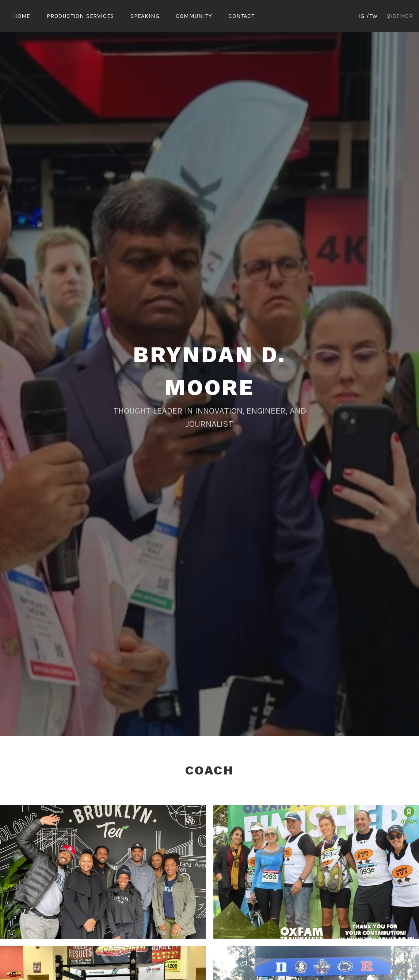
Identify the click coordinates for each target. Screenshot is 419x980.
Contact (241, 16)
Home (22, 16)
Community (194, 16)
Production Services (80, 16)
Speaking (145, 16)
